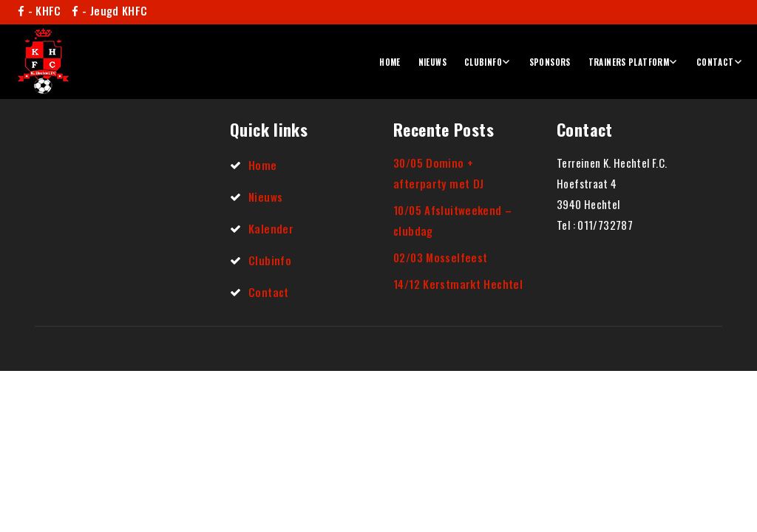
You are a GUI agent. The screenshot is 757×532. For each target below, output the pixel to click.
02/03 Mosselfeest (440, 257)
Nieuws (432, 62)
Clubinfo (483, 62)
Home (390, 62)
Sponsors (550, 62)
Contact (715, 62)
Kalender (271, 228)
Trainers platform (629, 62)
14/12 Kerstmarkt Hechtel (458, 284)
